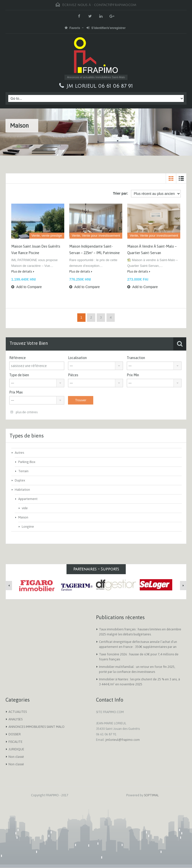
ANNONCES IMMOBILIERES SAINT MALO (36, 727)
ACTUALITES (18, 712)
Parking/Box (27, 462)
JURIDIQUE (16, 749)
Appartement (28, 499)
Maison (23, 517)
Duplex (20, 480)
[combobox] (95, 366)
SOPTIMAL (151, 795)
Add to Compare (26, 287)
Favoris (72, 28)
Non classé (16, 757)
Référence (17, 358)
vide (25, 508)
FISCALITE (15, 742)
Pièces (73, 375)
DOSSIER (15, 734)
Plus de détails (23, 271)
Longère (28, 527)
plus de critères (24, 412)
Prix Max (16, 392)
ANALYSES (15, 719)
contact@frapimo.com (115, 5)
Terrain (23, 471)
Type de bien (19, 375)
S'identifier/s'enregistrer (106, 28)
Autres (19, 453)
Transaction (136, 358)
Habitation (22, 490)
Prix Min (133, 375)
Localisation (77, 358)
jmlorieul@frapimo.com (123, 740)
